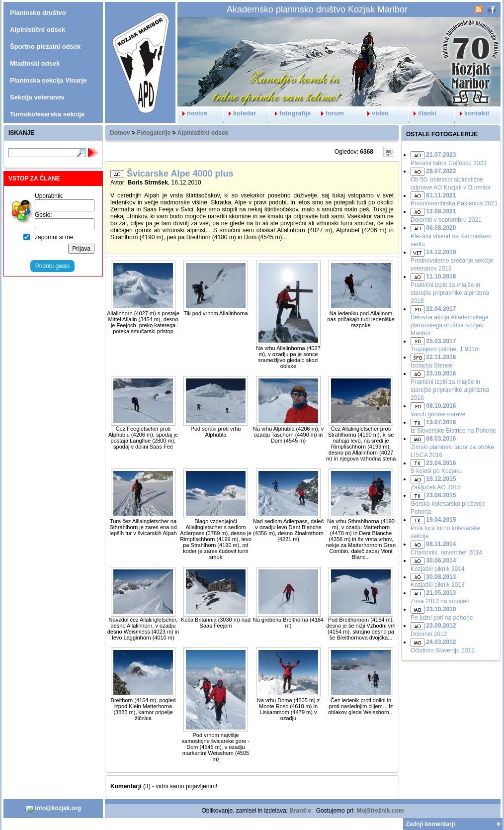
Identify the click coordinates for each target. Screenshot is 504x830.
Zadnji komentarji (430, 824)
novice (192, 113)
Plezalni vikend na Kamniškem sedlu (451, 236)
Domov (120, 133)
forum (330, 113)
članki (422, 113)
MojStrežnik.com (380, 811)
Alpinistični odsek (203, 133)
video (376, 113)
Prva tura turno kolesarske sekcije (445, 528)
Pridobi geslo (52, 266)
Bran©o (300, 811)
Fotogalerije (154, 133)
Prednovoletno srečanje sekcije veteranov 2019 (452, 260)
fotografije (291, 113)
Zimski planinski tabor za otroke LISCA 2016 (452, 447)
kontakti (472, 113)
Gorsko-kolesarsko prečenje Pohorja (448, 504)
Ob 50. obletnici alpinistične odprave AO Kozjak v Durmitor (451, 179)
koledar (240, 113)
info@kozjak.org (53, 809)
